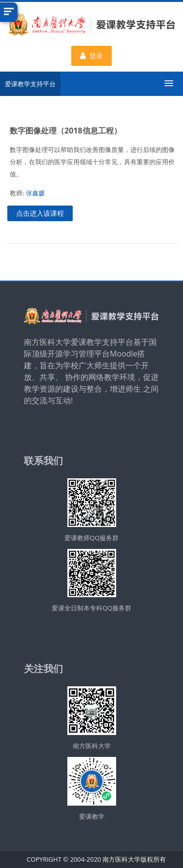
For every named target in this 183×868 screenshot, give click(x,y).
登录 (91, 56)
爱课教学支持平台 (30, 84)
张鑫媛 (35, 193)
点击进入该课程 (40, 213)
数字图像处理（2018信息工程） (66, 131)
